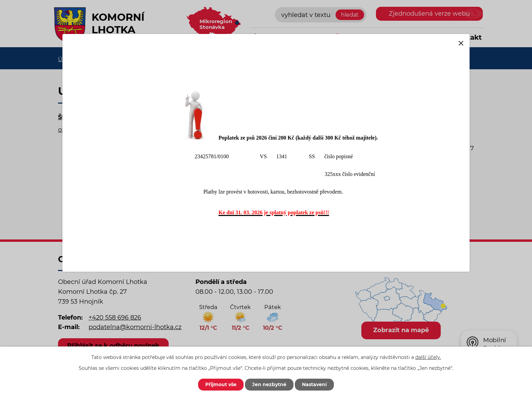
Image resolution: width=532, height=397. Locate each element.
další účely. (428, 357)
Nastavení (314, 384)
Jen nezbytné (269, 384)
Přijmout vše (221, 384)
